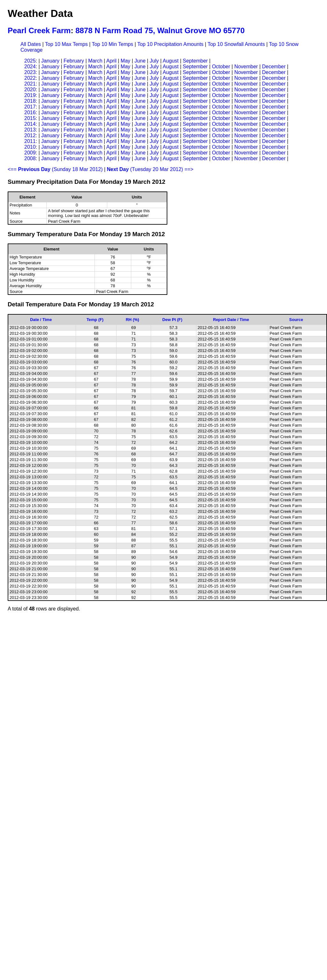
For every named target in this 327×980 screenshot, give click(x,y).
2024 (30, 67)
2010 (30, 147)
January (50, 61)
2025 (30, 61)
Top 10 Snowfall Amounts (236, 44)
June (140, 61)
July (154, 61)
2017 (30, 107)
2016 (30, 112)
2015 (30, 118)
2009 (30, 153)
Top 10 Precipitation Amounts (170, 44)
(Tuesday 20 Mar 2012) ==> (150, 169)
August (171, 61)
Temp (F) (95, 320)
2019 (30, 95)
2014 (30, 124)
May (125, 61)
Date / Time (41, 320)
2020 (30, 90)
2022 (30, 78)
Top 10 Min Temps (113, 44)
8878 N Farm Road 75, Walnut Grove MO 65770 (160, 30)
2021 (30, 84)
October (221, 67)
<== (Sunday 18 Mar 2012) (55, 169)
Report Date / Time (231, 320)
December (274, 67)
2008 (30, 158)
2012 (30, 135)
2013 (30, 130)
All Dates (31, 44)
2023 (30, 72)
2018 (30, 101)
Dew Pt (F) (172, 320)
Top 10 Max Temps (66, 44)
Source (296, 320)
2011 (30, 141)
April (111, 61)
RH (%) (133, 320)
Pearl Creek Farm (39, 30)
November (246, 67)
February (74, 61)
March (95, 61)
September (195, 61)
